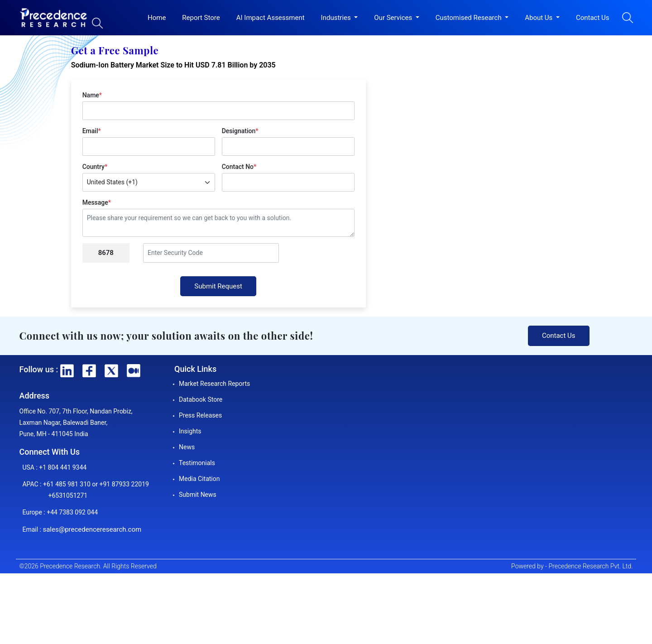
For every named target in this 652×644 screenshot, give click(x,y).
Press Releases (200, 415)
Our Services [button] (394, 18)
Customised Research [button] (470, 18)
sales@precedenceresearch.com (92, 529)
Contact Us (593, 18)
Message (97, 202)
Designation (240, 131)
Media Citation (199, 479)
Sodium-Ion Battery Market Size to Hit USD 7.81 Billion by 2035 (173, 65)
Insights (190, 431)
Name (92, 95)
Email (92, 131)
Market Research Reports (214, 384)
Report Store (201, 18)
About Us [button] (539, 18)
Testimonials (197, 463)
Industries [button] (337, 18)
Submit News (198, 495)
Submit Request (218, 286)
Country (95, 167)
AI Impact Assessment (271, 18)
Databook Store (201, 399)
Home (157, 18)
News (187, 447)
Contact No (239, 167)
